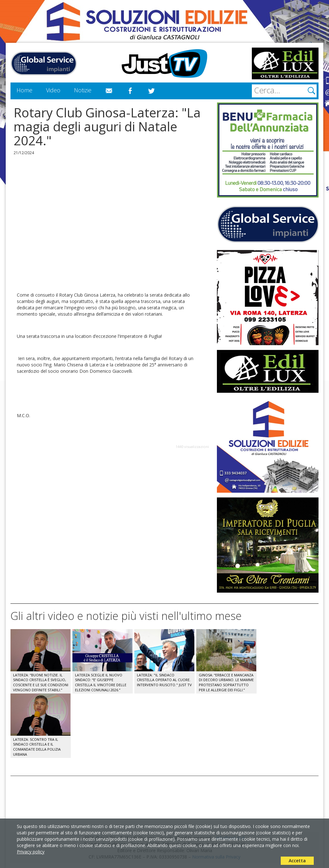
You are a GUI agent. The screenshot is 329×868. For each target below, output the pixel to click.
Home (24, 90)
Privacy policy (31, 852)
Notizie (83, 90)
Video (53, 90)
